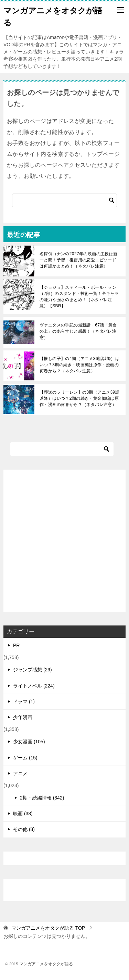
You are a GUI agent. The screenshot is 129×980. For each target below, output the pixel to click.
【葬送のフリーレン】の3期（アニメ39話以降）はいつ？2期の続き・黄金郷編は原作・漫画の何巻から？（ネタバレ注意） (79, 398)
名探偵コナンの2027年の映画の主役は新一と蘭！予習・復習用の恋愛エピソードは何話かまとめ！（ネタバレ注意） (79, 260)
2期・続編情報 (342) (42, 798)
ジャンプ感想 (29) (33, 670)
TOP (48, 928)
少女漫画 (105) (29, 742)
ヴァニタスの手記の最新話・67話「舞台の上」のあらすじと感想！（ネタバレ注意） (78, 331)
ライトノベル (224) (34, 686)
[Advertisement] (64, 541)
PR (16, 645)
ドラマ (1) (24, 702)
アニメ (20, 773)
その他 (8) (24, 829)
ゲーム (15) (25, 758)
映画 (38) (23, 814)
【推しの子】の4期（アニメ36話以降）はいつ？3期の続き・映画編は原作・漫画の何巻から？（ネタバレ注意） (79, 365)
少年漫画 (23, 717)
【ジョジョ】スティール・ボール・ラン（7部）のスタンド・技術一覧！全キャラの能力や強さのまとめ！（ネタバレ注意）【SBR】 (79, 297)
